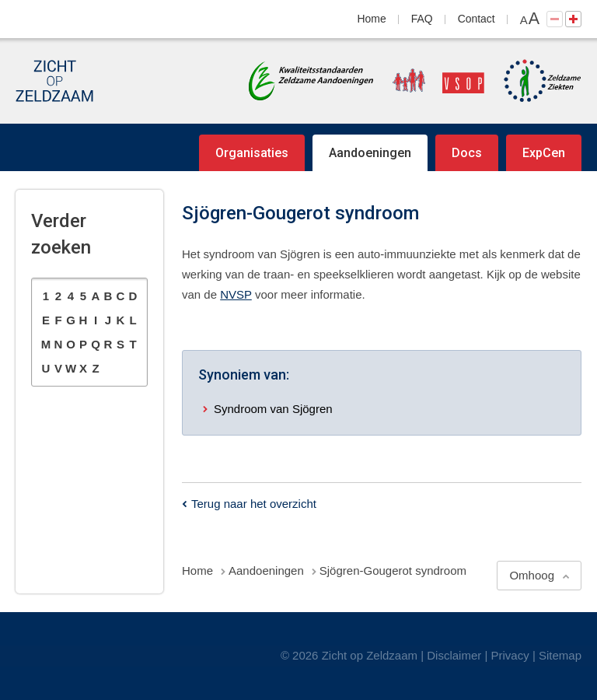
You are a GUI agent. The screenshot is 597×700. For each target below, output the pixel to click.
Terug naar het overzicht (254, 504)
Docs (467, 153)
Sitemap (560, 655)
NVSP (236, 294)
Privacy (510, 655)
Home (372, 19)
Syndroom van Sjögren (273, 409)
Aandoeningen (370, 153)
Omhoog (532, 575)
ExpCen (544, 153)
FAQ (422, 19)
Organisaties (252, 153)
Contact (477, 19)
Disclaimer (454, 655)
